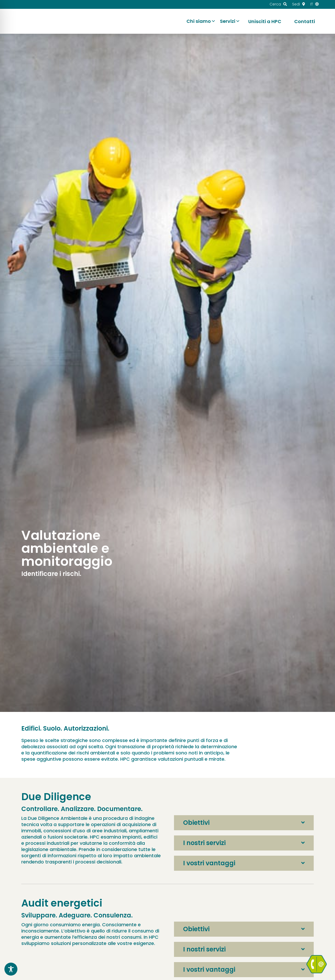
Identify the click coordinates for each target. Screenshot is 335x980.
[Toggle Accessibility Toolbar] (11, 969)
